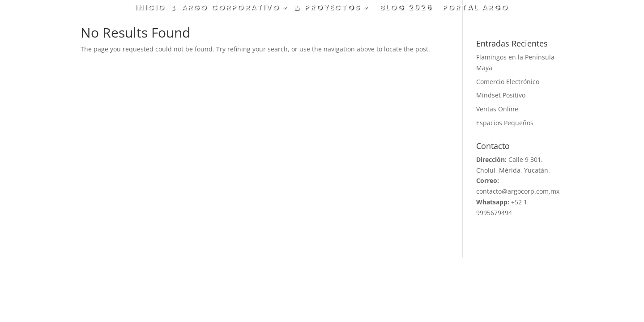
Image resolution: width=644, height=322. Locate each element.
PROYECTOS (333, 8)
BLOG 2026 (406, 8)
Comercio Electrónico (508, 82)
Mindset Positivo (501, 95)
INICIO (150, 8)
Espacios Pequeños (505, 123)
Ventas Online (497, 109)
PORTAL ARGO (476, 8)
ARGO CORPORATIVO (231, 8)
